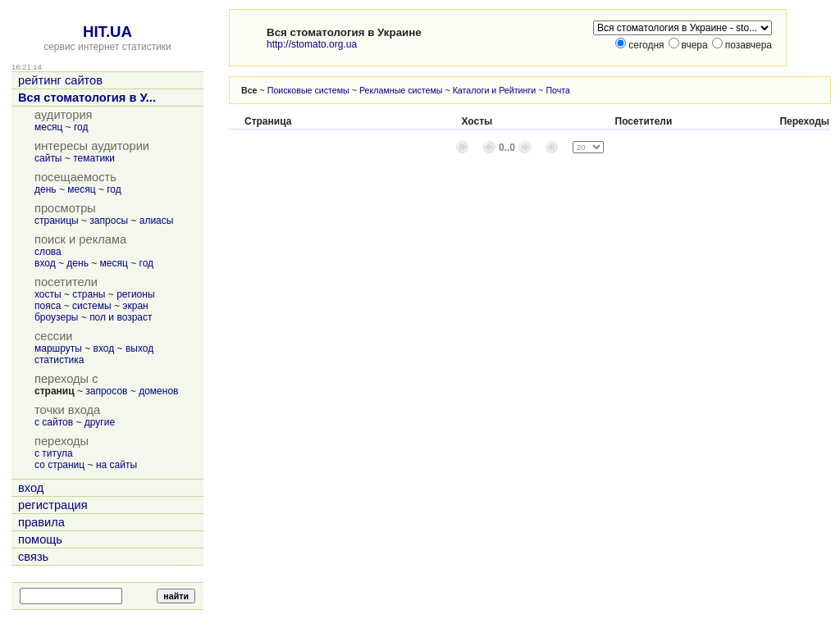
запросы (109, 221)
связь (33, 557)
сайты (48, 158)
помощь (40, 539)
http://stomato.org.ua (312, 44)
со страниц (59, 465)
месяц (48, 127)
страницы (57, 221)
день (46, 189)
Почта (558, 90)
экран (135, 306)
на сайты (116, 465)
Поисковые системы (308, 90)
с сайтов (54, 422)
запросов (106, 391)
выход (139, 348)
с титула (54, 453)
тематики (94, 158)
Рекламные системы (401, 90)
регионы (135, 294)
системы (92, 306)
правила (41, 522)
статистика (59, 360)
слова (48, 252)
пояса (48, 306)
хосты (48, 294)
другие (100, 422)
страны (89, 294)
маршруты (58, 348)
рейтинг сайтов (60, 80)
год (81, 127)
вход (45, 263)
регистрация (53, 505)
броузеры (56, 317)
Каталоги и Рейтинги (495, 90)
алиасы (157, 221)
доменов (158, 391)
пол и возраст (121, 317)
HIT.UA (107, 32)
